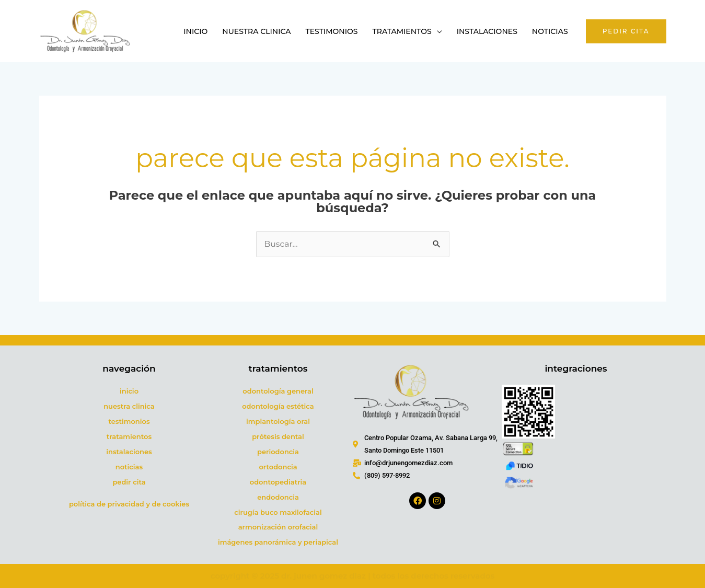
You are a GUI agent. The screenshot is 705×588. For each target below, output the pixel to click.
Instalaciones (487, 31)
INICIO (129, 391)
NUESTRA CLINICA (129, 407)
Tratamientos (402, 31)
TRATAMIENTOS (129, 437)
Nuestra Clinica (256, 31)
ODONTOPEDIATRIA (278, 482)
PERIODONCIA (278, 452)
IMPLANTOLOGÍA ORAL (278, 422)
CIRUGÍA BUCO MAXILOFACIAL (278, 512)
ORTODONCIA (278, 467)
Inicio (195, 31)
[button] (626, 31)
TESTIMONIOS (129, 422)
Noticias (550, 31)
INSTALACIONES (129, 452)
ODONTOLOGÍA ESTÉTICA (278, 407)
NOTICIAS (129, 467)
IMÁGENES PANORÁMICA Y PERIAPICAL (278, 543)
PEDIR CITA (129, 482)
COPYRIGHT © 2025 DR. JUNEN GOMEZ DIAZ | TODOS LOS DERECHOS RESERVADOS (352, 576)
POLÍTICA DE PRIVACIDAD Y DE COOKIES (129, 504)
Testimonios (332, 31)
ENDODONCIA (278, 497)
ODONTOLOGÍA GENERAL (278, 391)
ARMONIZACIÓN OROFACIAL (278, 527)
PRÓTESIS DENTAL (278, 437)
